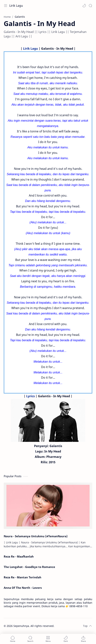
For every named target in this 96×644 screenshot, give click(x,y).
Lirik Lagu (16, 6)
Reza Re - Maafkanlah (19, 556)
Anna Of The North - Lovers (23, 588)
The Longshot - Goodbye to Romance (29, 567)
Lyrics (31, 396)
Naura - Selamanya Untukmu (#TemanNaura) (36, 536)
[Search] (90, 6)
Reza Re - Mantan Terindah (23, 577)
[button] (84, 6)
